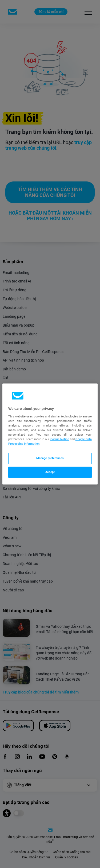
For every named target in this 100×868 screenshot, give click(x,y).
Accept (50, 472)
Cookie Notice (60, 439)
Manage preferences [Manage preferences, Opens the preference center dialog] (50, 458)
